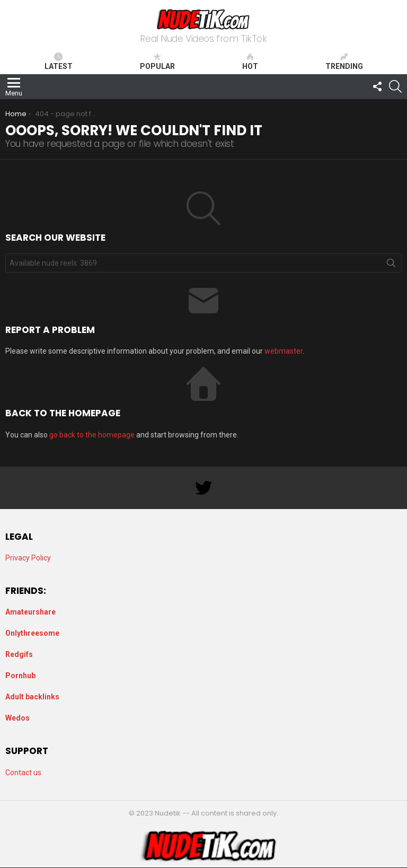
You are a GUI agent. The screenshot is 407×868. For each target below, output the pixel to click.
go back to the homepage (92, 435)
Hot (250, 62)
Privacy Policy (28, 558)
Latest (59, 62)
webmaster (284, 351)
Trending (344, 62)
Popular (157, 62)
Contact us (23, 773)
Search (391, 265)
